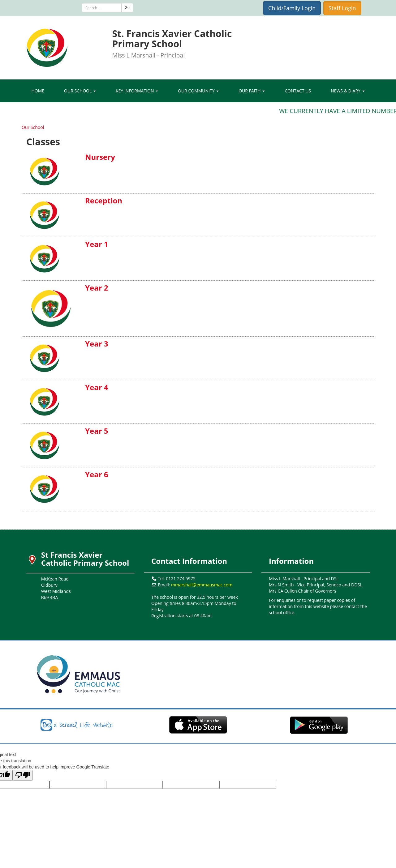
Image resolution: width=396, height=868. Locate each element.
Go (127, 8)
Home (38, 91)
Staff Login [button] (342, 8)
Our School (33, 127)
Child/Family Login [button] (292, 8)
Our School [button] (80, 91)
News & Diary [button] (348, 91)
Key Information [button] (137, 91)
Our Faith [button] (252, 91)
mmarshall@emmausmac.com (202, 585)
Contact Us (298, 91)
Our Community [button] (198, 91)
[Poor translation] (23, 775)
